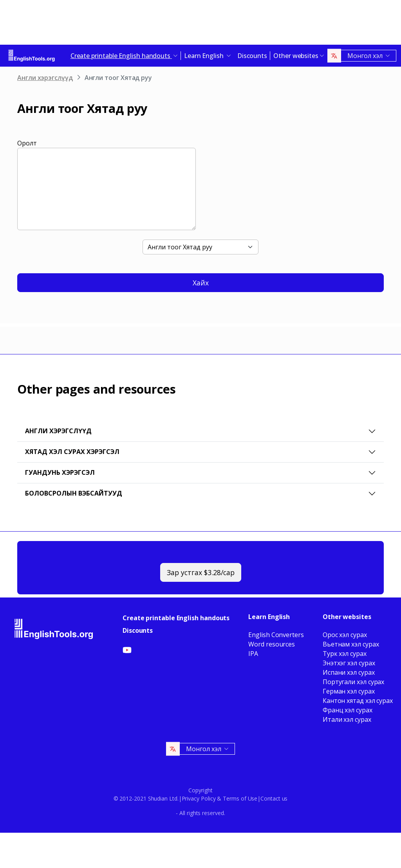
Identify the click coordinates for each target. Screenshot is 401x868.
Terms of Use (240, 798)
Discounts (252, 56)
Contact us (274, 798)
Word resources (272, 644)
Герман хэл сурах (349, 691)
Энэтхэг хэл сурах (349, 663)
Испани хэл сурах (349, 672)
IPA (253, 654)
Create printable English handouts (176, 618)
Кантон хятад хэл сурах (358, 701)
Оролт (27, 143)
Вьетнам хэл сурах (351, 644)
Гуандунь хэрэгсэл (60, 472)
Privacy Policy (199, 798)
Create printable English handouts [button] (121, 56)
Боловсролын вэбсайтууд (74, 493)
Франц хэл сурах (348, 710)
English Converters (276, 635)
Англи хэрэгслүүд (45, 78)
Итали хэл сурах (347, 719)
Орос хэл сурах (345, 635)
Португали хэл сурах (353, 682)
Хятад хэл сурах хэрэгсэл (72, 452)
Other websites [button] (296, 56)
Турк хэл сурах (345, 654)
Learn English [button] (205, 56)
